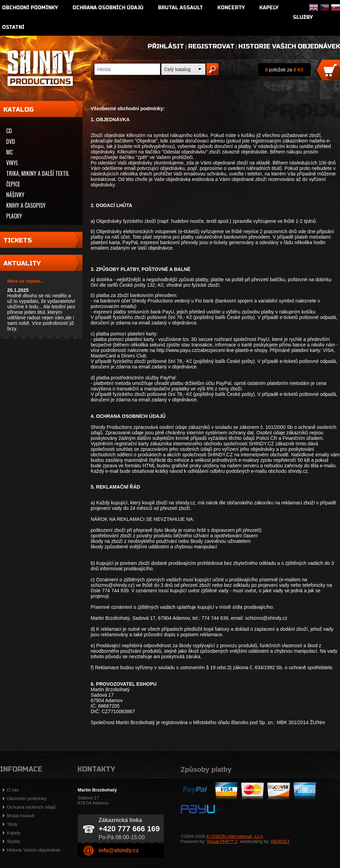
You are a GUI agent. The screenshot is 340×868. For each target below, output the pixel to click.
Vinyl (12, 163)
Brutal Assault (180, 8)
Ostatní (13, 27)
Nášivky (15, 195)
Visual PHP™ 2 (222, 841)
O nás (13, 790)
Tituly (12, 824)
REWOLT (280, 841)
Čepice (13, 184)
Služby (303, 17)
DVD (11, 141)
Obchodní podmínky (30, 8)
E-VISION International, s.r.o (235, 836)
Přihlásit (166, 46)
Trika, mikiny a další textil (38, 173)
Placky (14, 216)
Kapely (269, 8)
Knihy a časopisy (26, 205)
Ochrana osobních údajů (108, 8)
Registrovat (211, 46)
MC (9, 152)
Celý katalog (177, 69)
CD (9, 131)
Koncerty (231, 8)
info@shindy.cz (119, 850)
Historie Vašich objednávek (289, 46)
